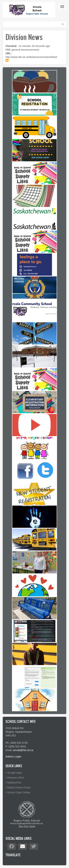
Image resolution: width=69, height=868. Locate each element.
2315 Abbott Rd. (15, 728)
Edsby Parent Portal (19, 788)
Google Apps (15, 773)
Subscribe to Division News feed (7, 60)
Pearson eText (16, 778)
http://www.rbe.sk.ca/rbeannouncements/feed (31, 57)
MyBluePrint (14, 783)
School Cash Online (19, 792)
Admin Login (13, 757)
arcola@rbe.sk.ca (23, 750)
